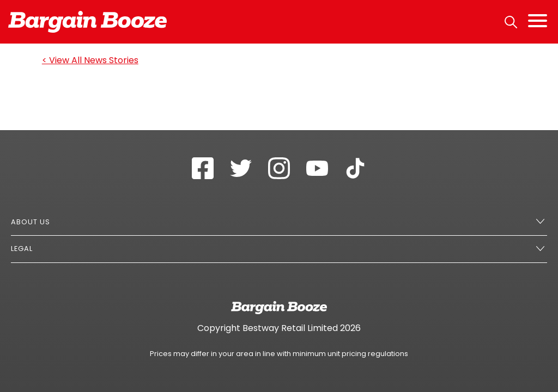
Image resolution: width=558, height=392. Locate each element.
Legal (22, 249)
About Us (31, 222)
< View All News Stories (90, 60)
